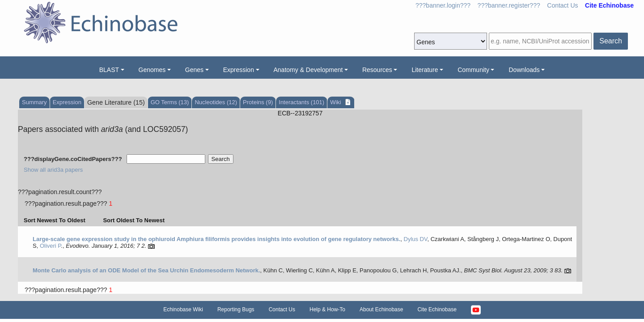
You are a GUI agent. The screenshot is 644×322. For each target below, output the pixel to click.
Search (611, 41)
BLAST (109, 70)
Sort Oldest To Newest (134, 220)
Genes (194, 70)
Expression (239, 70)
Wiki (336, 102)
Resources (377, 70)
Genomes (152, 70)
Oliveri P (50, 246)
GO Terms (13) (170, 102)
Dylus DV (416, 239)
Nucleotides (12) (216, 102)
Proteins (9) (258, 102)
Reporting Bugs (236, 309)
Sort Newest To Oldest (55, 220)
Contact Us (562, 5)
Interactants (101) (301, 102)
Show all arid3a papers (53, 170)
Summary (34, 102)
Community (473, 70)
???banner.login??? (443, 5)
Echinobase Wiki (183, 309)
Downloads (524, 70)
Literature (425, 70)
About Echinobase (381, 309)
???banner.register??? (509, 5)
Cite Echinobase (437, 309)
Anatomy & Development (308, 70)
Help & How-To (327, 309)
